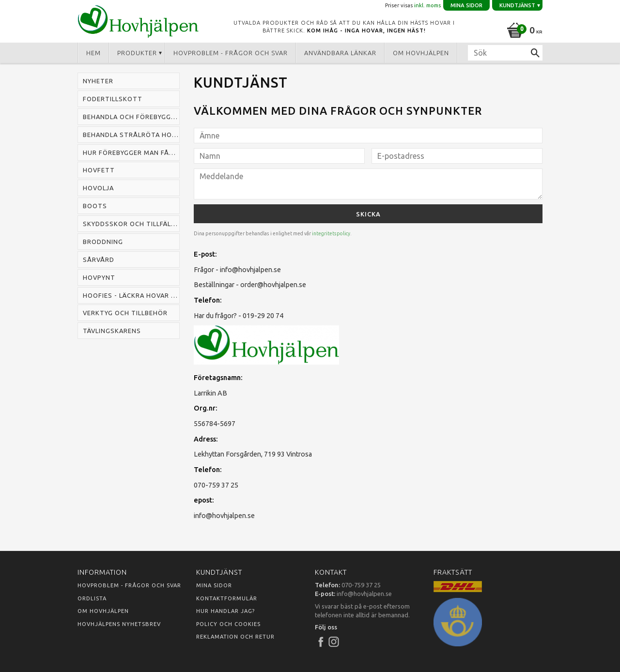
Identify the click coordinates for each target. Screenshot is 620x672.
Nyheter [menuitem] (98, 81)
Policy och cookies (228, 624)
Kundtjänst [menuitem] (517, 5)
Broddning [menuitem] (103, 242)
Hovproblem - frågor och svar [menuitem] (231, 53)
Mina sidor (214, 585)
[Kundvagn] (523, 29)
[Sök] (535, 53)
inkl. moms (427, 5)
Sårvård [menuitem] (99, 260)
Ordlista (92, 598)
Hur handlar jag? (225, 611)
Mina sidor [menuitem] (466, 5)
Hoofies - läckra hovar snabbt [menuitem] (131, 295)
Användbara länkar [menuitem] (340, 53)
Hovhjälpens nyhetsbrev (119, 624)
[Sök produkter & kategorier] (505, 53)
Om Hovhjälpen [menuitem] (421, 53)
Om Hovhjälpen (103, 611)
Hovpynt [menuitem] (99, 277)
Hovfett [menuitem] (99, 170)
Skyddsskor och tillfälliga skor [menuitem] (131, 224)
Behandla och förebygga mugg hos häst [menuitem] (131, 117)
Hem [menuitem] (93, 53)
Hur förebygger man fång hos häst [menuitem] (131, 153)
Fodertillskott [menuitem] (113, 99)
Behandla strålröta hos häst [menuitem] (131, 135)
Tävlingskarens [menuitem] (112, 331)
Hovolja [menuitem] (98, 188)
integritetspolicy (331, 234)
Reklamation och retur (235, 637)
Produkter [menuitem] (137, 53)
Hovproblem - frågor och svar (129, 585)
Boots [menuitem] (95, 206)
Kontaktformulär (227, 598)
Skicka (368, 214)
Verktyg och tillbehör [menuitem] (125, 313)
